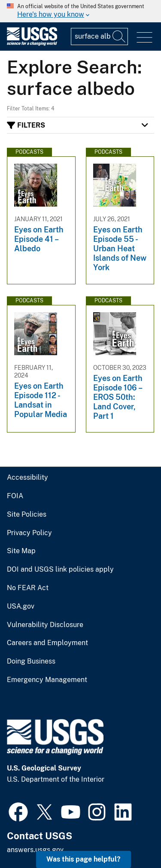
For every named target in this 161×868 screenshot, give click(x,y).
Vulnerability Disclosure (45, 625)
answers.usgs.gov (35, 850)
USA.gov (21, 606)
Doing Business (31, 661)
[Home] (32, 44)
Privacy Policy (29, 533)
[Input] (99, 37)
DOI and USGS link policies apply (60, 570)
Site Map (21, 551)
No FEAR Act (28, 588)
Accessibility (27, 478)
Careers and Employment (47, 643)
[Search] (119, 37)
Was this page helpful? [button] (84, 859)
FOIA (15, 496)
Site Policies (27, 515)
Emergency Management (47, 680)
